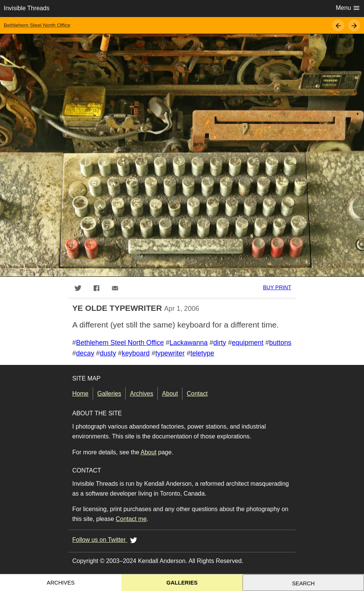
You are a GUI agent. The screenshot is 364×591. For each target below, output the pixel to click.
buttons (280, 343)
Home (80, 394)
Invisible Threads (27, 8)
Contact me (131, 519)
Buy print (277, 287)
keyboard (136, 353)
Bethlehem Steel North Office (37, 25)
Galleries (109, 394)
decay (85, 353)
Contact (197, 394)
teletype (202, 353)
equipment (248, 343)
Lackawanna (189, 343)
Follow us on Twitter (106, 540)
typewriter (170, 353)
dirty (220, 343)
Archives (142, 394)
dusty (108, 353)
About (170, 394)
